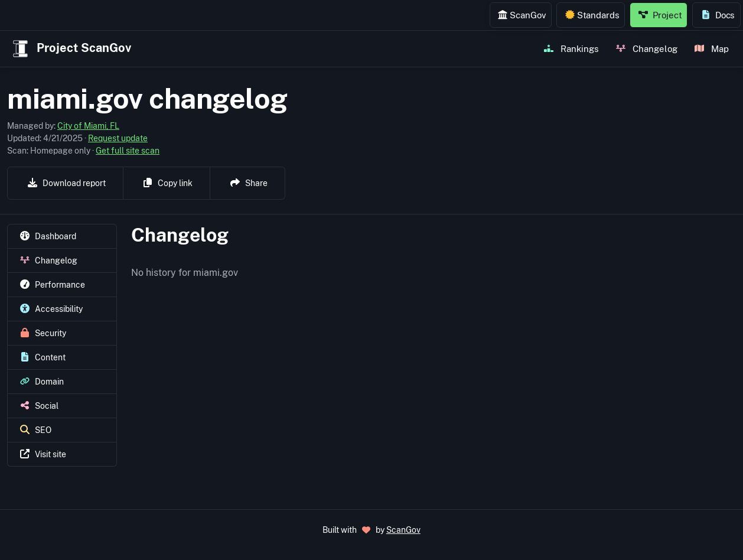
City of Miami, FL (88, 126)
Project (660, 15)
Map (712, 48)
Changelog (647, 48)
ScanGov (522, 15)
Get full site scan (128, 151)
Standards (592, 15)
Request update (118, 138)
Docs (718, 15)
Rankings (571, 48)
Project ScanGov (71, 49)
